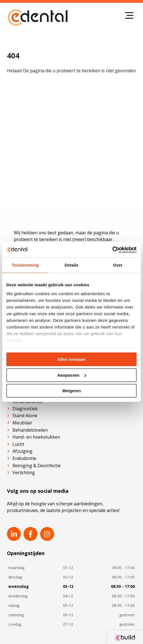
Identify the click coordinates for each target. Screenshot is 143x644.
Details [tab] (71, 265)
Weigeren (71, 391)
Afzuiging (22, 451)
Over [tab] (118, 265)
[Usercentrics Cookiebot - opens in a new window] (112, 250)
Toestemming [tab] (25, 265)
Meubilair (22, 423)
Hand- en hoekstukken (36, 437)
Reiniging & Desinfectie (37, 466)
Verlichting (24, 473)
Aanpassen (72, 375)
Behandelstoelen (30, 430)
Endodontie (24, 458)
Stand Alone (25, 416)
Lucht (18, 444)
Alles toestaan (71, 359)
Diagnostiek (25, 409)
